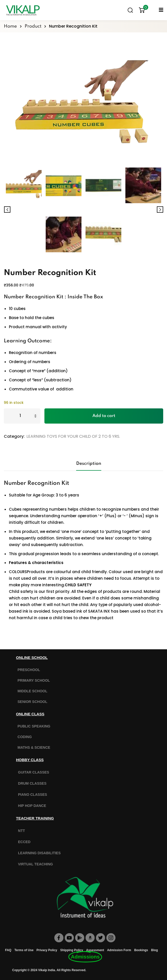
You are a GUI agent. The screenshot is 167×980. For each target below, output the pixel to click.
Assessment (95, 950)
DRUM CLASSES (32, 783)
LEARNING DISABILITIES (39, 853)
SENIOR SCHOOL (32, 702)
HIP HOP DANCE (32, 806)
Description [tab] (89, 464)
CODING (25, 737)
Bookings (141, 950)
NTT (21, 831)
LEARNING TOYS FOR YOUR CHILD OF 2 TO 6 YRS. (73, 436)
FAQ (8, 950)
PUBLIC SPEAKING (34, 726)
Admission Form (119, 950)
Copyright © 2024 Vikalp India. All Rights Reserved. (49, 970)
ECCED (24, 842)
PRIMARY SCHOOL (34, 680)
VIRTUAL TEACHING (35, 864)
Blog (154, 950)
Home (10, 26)
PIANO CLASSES (32, 795)
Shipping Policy (72, 950)
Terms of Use (24, 950)
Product (33, 26)
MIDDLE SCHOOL (32, 691)
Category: (14, 436)
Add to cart (104, 416)
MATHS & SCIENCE (34, 747)
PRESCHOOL (29, 670)
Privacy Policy (47, 950)
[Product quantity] (22, 416)
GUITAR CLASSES (34, 772)
